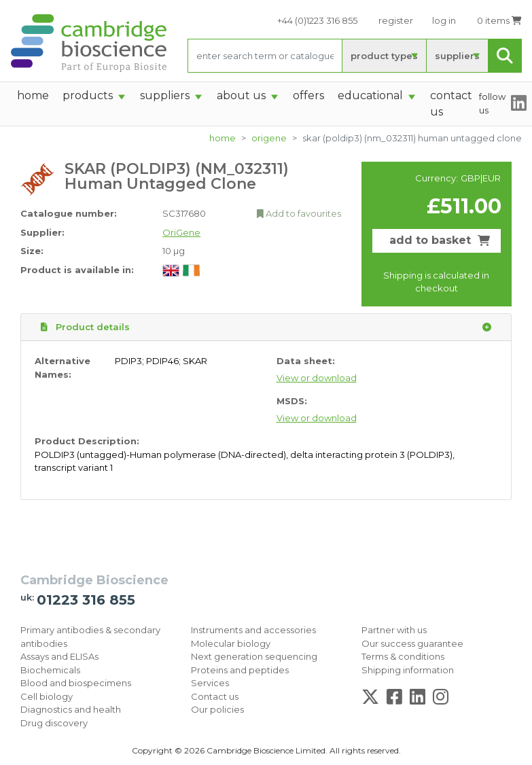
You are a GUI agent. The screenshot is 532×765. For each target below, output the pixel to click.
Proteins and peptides (240, 670)
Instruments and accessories (253, 630)
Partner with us (394, 630)
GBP (471, 178)
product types (384, 56)
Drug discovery (54, 723)
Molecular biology (231, 643)
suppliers (457, 56)
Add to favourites (299, 213)
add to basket (440, 240)
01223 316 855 (86, 600)
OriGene (269, 138)
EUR (492, 178)
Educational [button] (370, 95)
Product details (266, 327)
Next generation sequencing (254, 656)
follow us (492, 103)
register (396, 20)
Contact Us (451, 104)
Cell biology (47, 696)
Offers (308, 95)
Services (210, 683)
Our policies (217, 709)
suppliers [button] (165, 95)
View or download (317, 378)
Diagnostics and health (71, 709)
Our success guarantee (412, 643)
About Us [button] (241, 95)
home (33, 95)
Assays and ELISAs (59, 656)
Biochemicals (50, 670)
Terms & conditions (403, 656)
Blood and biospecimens (76, 683)
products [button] (88, 95)
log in (444, 20)
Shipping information (408, 670)
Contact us (215, 696)
